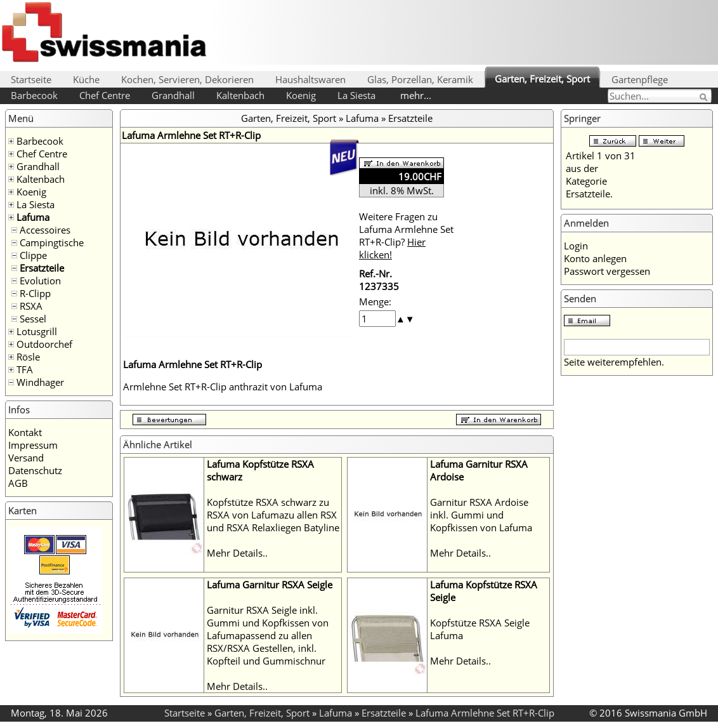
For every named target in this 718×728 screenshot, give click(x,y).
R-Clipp (35, 293)
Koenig (301, 95)
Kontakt (25, 432)
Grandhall (173, 95)
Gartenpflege (640, 79)
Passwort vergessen (607, 271)
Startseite (31, 79)
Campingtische (52, 242)
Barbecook (34, 95)
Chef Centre (105, 95)
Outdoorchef (44, 344)
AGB (18, 483)
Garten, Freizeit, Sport (542, 79)
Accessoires (45, 230)
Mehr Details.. (237, 553)
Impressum (33, 445)
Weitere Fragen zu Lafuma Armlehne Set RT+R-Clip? (406, 235)
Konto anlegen (595, 258)
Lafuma (33, 217)
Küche (86, 79)
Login (576, 246)
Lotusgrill (37, 331)
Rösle (28, 357)
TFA (25, 369)
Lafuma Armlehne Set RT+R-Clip (485, 713)
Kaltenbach (240, 95)
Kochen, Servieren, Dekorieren (187, 79)
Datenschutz (35, 470)
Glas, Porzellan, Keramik (420, 79)
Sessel (33, 319)
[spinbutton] (377, 319)
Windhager (40, 382)
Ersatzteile (42, 268)
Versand (26, 458)
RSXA (31, 306)
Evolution (40, 281)
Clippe (33, 255)
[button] (401, 319)
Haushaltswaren (310, 79)
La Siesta (356, 95)
